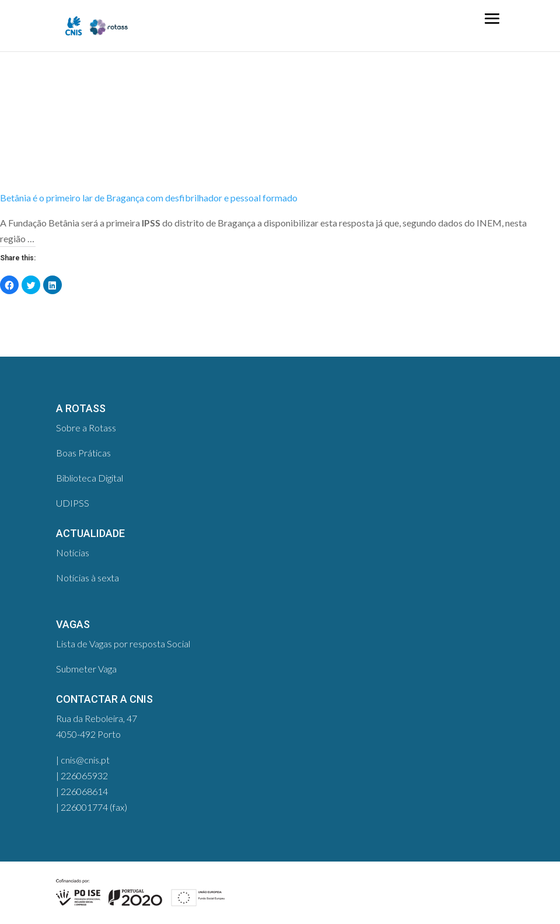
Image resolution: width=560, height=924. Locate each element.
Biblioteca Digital (90, 478)
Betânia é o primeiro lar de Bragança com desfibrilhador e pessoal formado (149, 198)
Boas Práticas (83, 453)
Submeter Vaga (86, 669)
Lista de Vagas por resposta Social (123, 644)
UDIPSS (73, 503)
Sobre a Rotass (86, 428)
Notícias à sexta (87, 578)
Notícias (73, 552)
